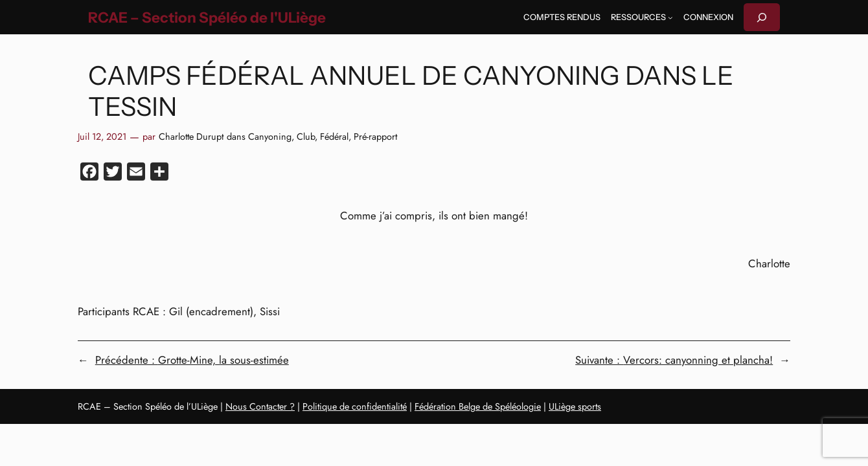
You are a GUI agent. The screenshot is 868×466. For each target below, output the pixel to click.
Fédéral (334, 137)
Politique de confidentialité (355, 406)
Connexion (708, 17)
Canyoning (270, 137)
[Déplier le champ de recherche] (762, 17)
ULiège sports (575, 406)
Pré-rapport (375, 137)
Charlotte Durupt (191, 137)
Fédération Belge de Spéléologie (478, 406)
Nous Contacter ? (260, 406)
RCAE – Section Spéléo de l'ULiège (207, 17)
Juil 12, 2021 (102, 137)
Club (306, 137)
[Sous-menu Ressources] (670, 17)
